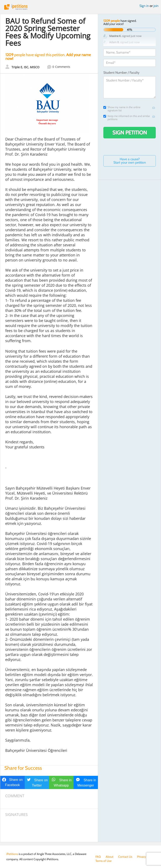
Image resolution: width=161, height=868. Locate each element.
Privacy (142, 857)
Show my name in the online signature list (122, 109)
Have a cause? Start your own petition (130, 161)
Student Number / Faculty (121, 73)
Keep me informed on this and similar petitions (127, 118)
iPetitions (80, 7)
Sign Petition (130, 133)
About (110, 857)
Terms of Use (103, 861)
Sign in (144, 6)
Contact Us (125, 857)
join (156, 6)
